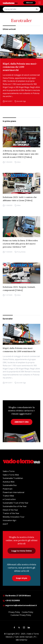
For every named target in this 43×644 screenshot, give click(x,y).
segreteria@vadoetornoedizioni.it (20, 605)
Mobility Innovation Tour (14, 517)
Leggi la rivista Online (22, 551)
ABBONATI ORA (22, 422)
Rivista (23, 252)
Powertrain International (13, 492)
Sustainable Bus (10, 485)
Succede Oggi (21, 101)
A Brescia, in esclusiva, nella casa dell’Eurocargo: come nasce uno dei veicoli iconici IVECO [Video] (21, 154)
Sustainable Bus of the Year (15, 506)
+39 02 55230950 (11, 600)
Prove (19, 252)
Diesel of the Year (10, 510)
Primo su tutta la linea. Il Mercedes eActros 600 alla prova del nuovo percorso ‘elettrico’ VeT (20, 244)
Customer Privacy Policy (21, 615)
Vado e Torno (9, 471)
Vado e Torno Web (11, 475)
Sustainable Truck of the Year (16, 503)
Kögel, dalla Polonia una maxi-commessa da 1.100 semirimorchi (20, 67)
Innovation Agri (9, 520)
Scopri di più (21, 578)
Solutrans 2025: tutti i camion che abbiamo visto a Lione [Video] (20, 199)
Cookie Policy (27, 612)
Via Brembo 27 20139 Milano (17, 596)
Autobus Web (9, 482)
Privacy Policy (14, 612)
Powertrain (8, 489)
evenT (5, 524)
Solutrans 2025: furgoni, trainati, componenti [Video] (19, 289)
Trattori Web (8, 496)
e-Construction (9, 499)
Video (19, 162)
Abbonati (29, 3)
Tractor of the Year (11, 513)
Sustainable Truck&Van (13, 478)
